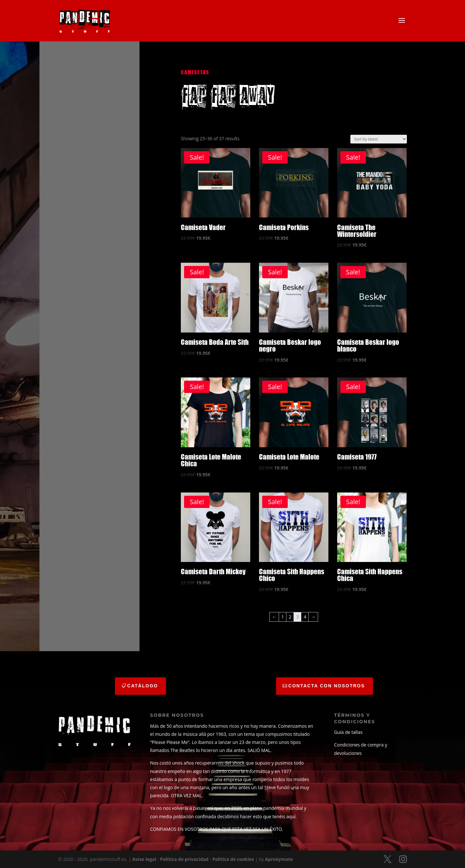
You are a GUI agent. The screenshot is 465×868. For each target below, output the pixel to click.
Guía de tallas (348, 732)
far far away (228, 95)
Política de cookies (233, 859)
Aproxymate (279, 859)
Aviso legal (144, 859)
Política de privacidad (184, 859)
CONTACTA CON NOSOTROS (327, 686)
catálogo (143, 686)
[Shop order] (379, 139)
